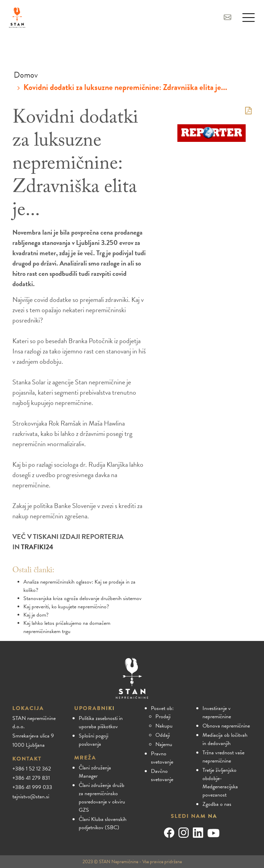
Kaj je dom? (36, 615)
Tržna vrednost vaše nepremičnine (223, 757)
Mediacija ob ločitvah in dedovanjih (225, 739)
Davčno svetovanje (162, 775)
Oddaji (163, 735)
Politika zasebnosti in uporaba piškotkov (101, 722)
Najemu (164, 744)
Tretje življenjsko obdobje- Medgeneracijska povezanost (220, 782)
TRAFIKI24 (37, 547)
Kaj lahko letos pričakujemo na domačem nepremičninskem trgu (67, 627)
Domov (26, 75)
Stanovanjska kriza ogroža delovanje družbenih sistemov (82, 598)
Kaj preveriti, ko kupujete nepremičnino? (66, 607)
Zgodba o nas (217, 804)
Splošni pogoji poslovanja (93, 740)
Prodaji (163, 717)
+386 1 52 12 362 (32, 769)
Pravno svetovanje (162, 758)
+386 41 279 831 (31, 778)
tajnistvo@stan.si (31, 797)
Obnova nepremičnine (226, 726)
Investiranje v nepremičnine (217, 712)
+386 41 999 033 (32, 787)
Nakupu (164, 726)
